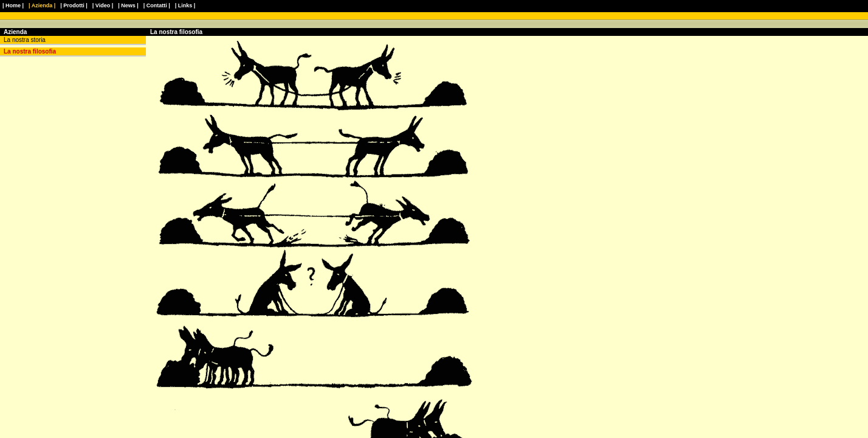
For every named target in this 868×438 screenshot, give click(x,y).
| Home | (13, 5)
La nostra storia (25, 40)
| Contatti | (157, 5)
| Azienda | (42, 5)
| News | (128, 5)
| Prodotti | (74, 5)
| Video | (103, 5)
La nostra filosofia (30, 51)
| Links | (185, 5)
